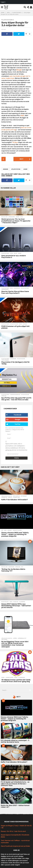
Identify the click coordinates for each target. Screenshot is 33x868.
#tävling (18, 567)
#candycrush (9, 678)
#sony (25, 169)
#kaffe (10, 497)
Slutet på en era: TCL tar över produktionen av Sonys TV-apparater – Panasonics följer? (16, 221)
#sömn (15, 638)
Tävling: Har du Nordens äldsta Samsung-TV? (13, 570)
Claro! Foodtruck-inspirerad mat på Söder (15, 846)
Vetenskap (24, 496)
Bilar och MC (5, 602)
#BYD (11, 602)
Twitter (13, 424)
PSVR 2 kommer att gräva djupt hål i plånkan (16, 327)
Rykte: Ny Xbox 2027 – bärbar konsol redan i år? (15, 806)
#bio (5, 530)
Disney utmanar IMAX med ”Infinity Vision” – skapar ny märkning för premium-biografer (15, 534)
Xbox (11, 288)
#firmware (13, 359)
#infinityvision (17, 530)
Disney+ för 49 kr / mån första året (13, 831)
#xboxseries (5, 290)
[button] (2, 7)
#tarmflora (16, 497)
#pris (20, 324)
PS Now (15, 142)
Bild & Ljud (4, 217)
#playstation (16, 169)
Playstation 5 (8, 20)
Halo (22, 116)
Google (13, 419)
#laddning (22, 602)
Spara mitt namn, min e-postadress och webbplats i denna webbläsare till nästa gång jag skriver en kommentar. (16, 447)
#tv (22, 567)
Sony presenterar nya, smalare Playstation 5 (14, 257)
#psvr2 (25, 324)
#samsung (11, 567)
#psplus (4, 396)
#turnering (22, 678)
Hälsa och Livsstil (7, 496)
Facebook (14, 415)
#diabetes (4, 497)
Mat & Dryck (16, 496)
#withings (4, 640)
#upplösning (5, 360)
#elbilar (16, 602)
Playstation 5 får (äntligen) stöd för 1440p (16, 363)
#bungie (5, 169)
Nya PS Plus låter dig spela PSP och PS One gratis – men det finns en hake (16, 399)
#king (16, 678)
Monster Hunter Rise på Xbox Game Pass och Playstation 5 (15, 292)
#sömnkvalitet (22, 638)
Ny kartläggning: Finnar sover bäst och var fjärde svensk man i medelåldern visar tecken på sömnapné (15, 644)
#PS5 (11, 253)
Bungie (19, 70)
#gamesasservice (15, 395)
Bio (2, 530)
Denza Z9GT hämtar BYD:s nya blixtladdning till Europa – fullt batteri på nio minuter (16, 606)
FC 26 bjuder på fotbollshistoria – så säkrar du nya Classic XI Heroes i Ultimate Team (15, 784)
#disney (10, 530)
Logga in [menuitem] (3, 2)
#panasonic (12, 217)
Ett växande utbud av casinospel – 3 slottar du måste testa (15, 741)
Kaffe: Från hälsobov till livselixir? (15, 500)
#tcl (22, 217)
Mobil (3, 678)
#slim (15, 253)
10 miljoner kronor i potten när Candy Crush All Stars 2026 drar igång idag (16, 681)
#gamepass (17, 288)
